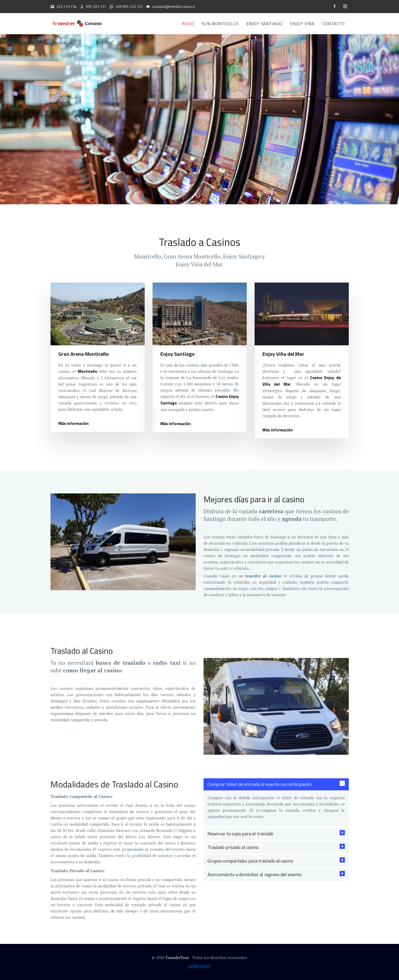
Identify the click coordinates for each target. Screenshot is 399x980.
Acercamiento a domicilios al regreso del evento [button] (254, 874)
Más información (74, 423)
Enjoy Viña (302, 24)
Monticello (88, 371)
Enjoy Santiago (264, 24)
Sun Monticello (220, 24)
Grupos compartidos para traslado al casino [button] (250, 861)
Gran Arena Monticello (84, 354)
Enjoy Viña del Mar (283, 354)
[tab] (276, 784)
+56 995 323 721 (126, 6)
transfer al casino (263, 576)
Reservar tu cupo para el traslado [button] (240, 834)
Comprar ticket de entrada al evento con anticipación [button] (260, 784)
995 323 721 (93, 6)
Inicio (188, 24)
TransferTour (177, 958)
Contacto (334, 24)
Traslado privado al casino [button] (233, 847)
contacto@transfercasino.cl (171, 6)
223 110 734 (64, 6)
